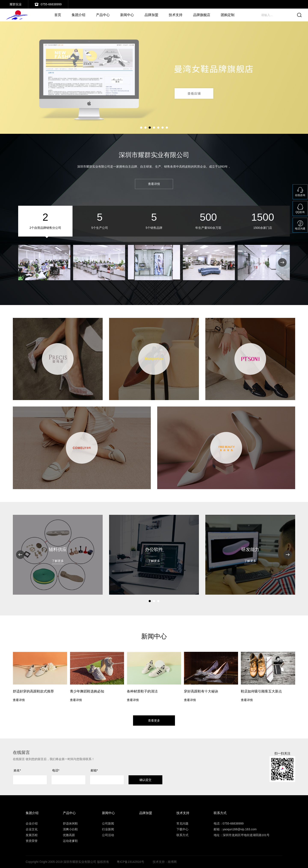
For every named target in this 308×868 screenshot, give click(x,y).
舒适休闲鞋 (70, 823)
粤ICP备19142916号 (130, 862)
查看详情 (154, 184)
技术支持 (176, 15)
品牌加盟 (151, 15)
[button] (141, 128)
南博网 (172, 862)
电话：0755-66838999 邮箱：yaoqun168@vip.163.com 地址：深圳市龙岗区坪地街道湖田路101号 (242, 829)
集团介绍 (78, 15)
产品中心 (103, 15)
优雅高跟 (69, 835)
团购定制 (228, 15)
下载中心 (182, 829)
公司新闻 (108, 823)
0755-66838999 (51, 4)
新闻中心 (127, 15)
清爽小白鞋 (70, 829)
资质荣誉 (32, 841)
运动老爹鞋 (70, 841)
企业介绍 (32, 823)
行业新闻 (108, 829)
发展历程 (32, 835)
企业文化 (32, 829)
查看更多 (154, 721)
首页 (58, 15)
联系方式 (182, 835)
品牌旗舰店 (202, 15)
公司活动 (108, 835)
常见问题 (182, 823)
